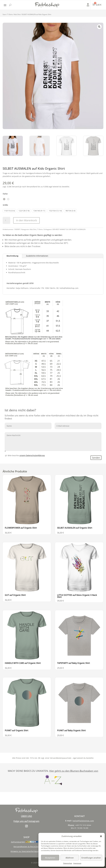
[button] (101, 836)
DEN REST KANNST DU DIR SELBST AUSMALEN (69, 229)
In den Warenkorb (26, 220)
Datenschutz (68, 863)
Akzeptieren (50, 858)
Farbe (5, 194)
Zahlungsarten (18, 842)
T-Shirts (10, 14)
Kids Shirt (17, 14)
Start (4, 14)
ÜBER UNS (26, 816)
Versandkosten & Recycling (26, 847)
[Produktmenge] (6, 220)
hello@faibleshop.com (83, 821)
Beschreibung (12, 256)
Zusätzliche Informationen (37, 256)
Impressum (77, 863)
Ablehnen (70, 858)
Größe (5, 205)
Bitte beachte (25, 456)
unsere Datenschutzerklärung (32, 455)
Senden (96, 458)
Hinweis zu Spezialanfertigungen (26, 851)
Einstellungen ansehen (91, 858)
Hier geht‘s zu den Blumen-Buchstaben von (74, 771)
